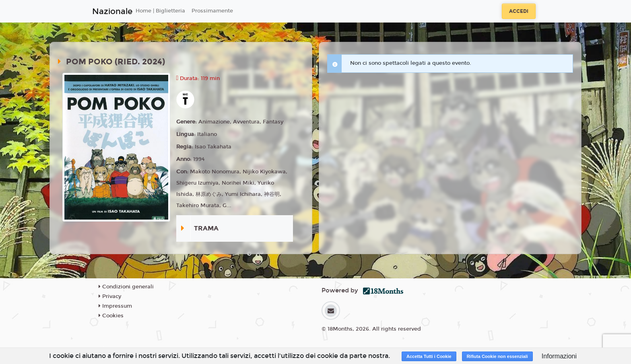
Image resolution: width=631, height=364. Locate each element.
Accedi (519, 11)
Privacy (110, 296)
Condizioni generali (126, 287)
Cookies (111, 316)
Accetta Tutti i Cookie (429, 356)
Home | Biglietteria (160, 11)
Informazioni (559, 356)
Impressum (115, 306)
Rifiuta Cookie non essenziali (497, 356)
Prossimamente (212, 11)
